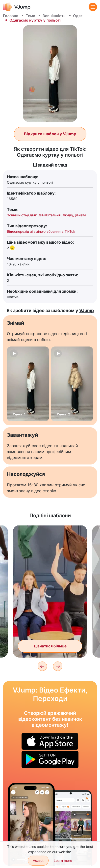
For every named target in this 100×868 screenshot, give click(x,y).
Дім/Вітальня (50, 215)
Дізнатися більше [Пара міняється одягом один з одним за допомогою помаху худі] (50, 646)
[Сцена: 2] (72, 384)
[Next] (58, 666)
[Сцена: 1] (28, 384)
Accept (38, 861)
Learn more (63, 860)
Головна (11, 16)
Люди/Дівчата (74, 215)
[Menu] (93, 7)
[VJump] (17, 7)
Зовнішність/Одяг (22, 215)
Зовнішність (54, 16)
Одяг (78, 16)
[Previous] (42, 666)
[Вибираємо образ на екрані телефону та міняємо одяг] (31, 824)
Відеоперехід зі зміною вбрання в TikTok (41, 231)
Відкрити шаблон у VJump (50, 134)
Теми (30, 16)
